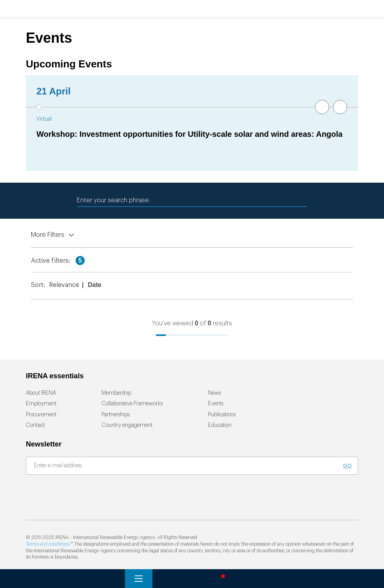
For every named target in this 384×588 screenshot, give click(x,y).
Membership (116, 393)
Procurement (41, 415)
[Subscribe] (187, 466)
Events (216, 404)
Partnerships (116, 415)
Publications (222, 415)
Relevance (64, 285)
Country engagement (127, 425)
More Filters (48, 235)
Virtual (44, 119)
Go (348, 466)
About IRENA (41, 393)
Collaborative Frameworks (132, 404)
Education (220, 425)
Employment (41, 404)
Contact (35, 425)
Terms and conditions (48, 544)
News (215, 393)
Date (95, 285)
